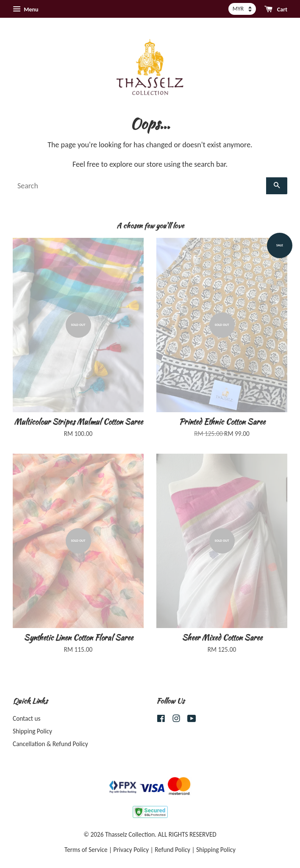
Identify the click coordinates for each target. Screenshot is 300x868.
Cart (276, 9)
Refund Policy (172, 850)
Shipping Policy (32, 731)
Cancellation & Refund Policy (50, 744)
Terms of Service (86, 850)
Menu (25, 9)
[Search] (139, 186)
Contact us (26, 718)
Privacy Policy (131, 850)
